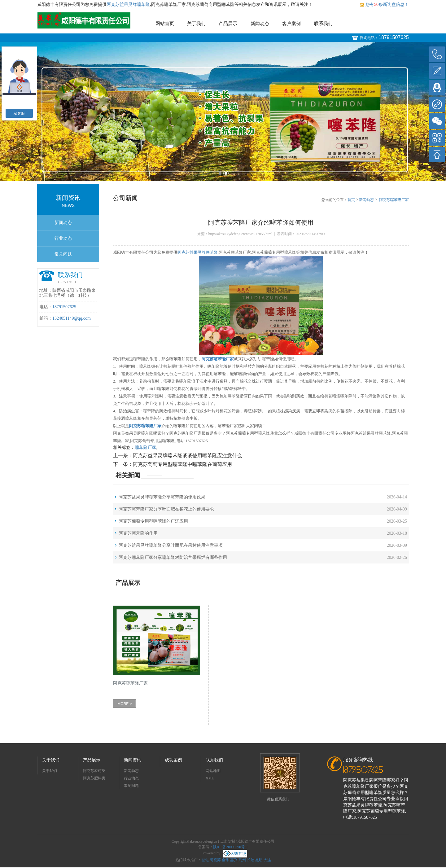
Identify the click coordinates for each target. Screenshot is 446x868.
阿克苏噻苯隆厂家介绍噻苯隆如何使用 (394, 200)
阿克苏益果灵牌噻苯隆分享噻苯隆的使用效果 (162, 497)
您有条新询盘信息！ (384, 4)
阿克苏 (215, 860)
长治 (251, 860)
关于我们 (196, 24)
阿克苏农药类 (94, 771)
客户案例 (291, 24)
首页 (351, 200)
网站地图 (213, 771)
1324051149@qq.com (72, 318)
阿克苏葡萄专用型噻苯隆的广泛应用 (153, 521)
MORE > (125, 704)
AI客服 (19, 113)
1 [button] (220, 173)
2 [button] (226, 173)
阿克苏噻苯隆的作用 (138, 533)
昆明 (259, 860)
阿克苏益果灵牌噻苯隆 (128, 4)
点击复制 (228, 841)
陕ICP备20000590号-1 (231, 847)
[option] (223, 112)
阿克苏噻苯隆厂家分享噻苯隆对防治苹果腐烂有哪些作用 (173, 557)
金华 (225, 860)
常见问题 (63, 254)
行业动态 (63, 238)
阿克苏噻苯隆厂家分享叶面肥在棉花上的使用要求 (166, 509)
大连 (267, 860)
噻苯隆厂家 (146, 447)
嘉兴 (234, 860)
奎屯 (205, 860)
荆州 (242, 860)
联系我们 (323, 24)
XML (210, 778)
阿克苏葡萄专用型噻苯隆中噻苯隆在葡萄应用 (182, 464)
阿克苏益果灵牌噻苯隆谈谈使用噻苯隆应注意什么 (187, 456)
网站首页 (165, 24)
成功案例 (173, 760)
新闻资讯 (133, 760)
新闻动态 (260, 24)
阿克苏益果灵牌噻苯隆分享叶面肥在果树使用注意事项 (171, 545)
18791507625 (394, 37)
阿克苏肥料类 (94, 778)
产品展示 (228, 24)
